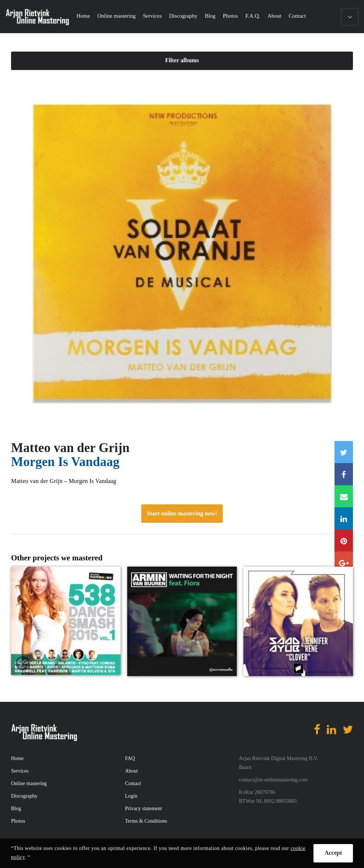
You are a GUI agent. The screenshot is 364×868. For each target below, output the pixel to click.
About (274, 16)
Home (83, 16)
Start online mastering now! (182, 513)
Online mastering (117, 16)
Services (152, 16)
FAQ (130, 758)
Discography (183, 16)
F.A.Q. (253, 16)
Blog (210, 16)
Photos (230, 16)
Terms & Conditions (146, 821)
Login (131, 796)
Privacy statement (143, 808)
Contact (297, 16)
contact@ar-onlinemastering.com (273, 780)
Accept (333, 853)
